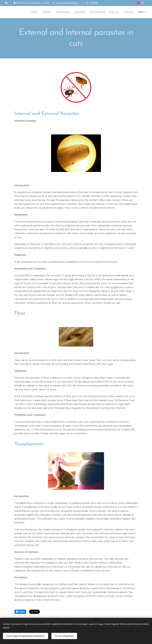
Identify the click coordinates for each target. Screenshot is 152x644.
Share (20, 612)
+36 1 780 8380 (91, 3)
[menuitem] (19, 12)
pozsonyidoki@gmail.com (67, 3)
